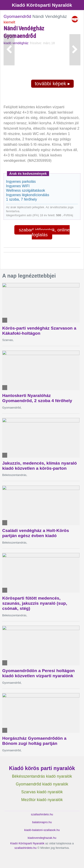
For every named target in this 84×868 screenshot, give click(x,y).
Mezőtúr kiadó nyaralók (42, 800)
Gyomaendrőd (17, 16)
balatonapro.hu (42, 822)
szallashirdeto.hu (42, 814)
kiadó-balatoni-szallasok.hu (42, 830)
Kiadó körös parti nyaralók (42, 768)
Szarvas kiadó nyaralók (42, 792)
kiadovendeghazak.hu (42, 838)
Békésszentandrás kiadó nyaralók (42, 776)
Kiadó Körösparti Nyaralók (42, 5)
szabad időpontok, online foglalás (44, 232)
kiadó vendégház (16, 43)
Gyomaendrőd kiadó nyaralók (42, 784)
